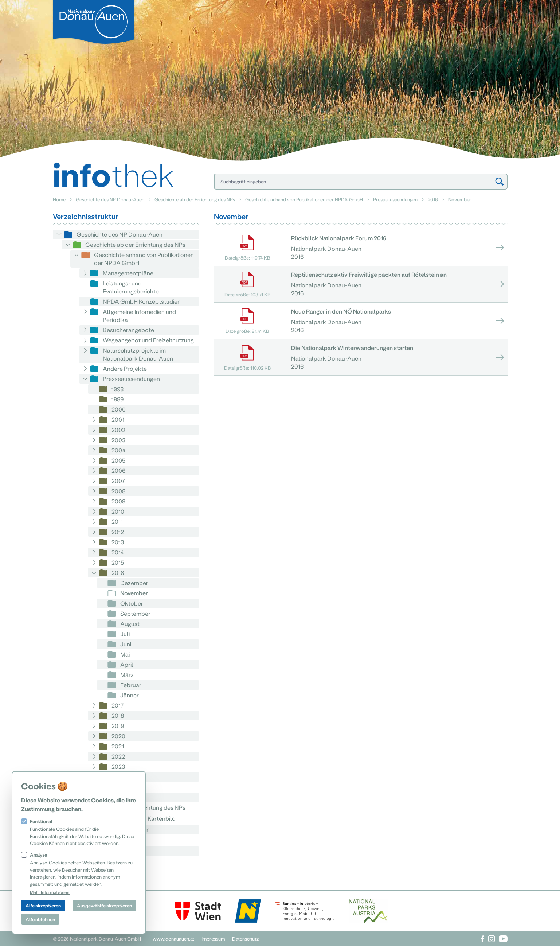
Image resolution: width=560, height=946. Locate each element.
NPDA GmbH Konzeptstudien (142, 301)
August (130, 624)
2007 (118, 481)
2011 (117, 521)
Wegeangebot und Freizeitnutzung (148, 340)
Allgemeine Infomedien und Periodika (139, 316)
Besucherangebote (128, 330)
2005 (118, 460)
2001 (118, 419)
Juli (125, 634)
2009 (118, 501)
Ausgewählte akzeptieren (104, 905)
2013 (118, 542)
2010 (118, 511)
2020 (118, 736)
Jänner (130, 695)
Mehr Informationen (50, 892)
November (134, 593)
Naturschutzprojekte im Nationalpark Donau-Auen (138, 354)
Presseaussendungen (395, 199)
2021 (118, 746)
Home (59, 199)
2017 (118, 705)
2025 (118, 787)
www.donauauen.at (173, 939)
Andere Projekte (125, 368)
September (135, 613)
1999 (118, 399)
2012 (118, 532)
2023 (118, 766)
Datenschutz (245, 939)
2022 (118, 756)
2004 (118, 450)
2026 (118, 797)
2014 (118, 552)
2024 (118, 777)
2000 (119, 409)
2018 (118, 715)
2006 (118, 470)
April (127, 664)
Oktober (132, 603)
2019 (118, 726)
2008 (119, 491)
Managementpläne (128, 273)
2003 (118, 440)
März (127, 675)
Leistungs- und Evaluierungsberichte (131, 287)
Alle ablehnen (40, 919)
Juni (126, 644)
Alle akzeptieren (43, 905)
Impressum (213, 939)
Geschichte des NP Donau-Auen (110, 199)
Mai (125, 654)
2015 (118, 562)
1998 (118, 389)
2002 (118, 430)
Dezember (134, 583)
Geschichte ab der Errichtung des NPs (195, 199)
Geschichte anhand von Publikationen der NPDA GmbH (304, 199)
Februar (131, 685)
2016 (433, 199)
